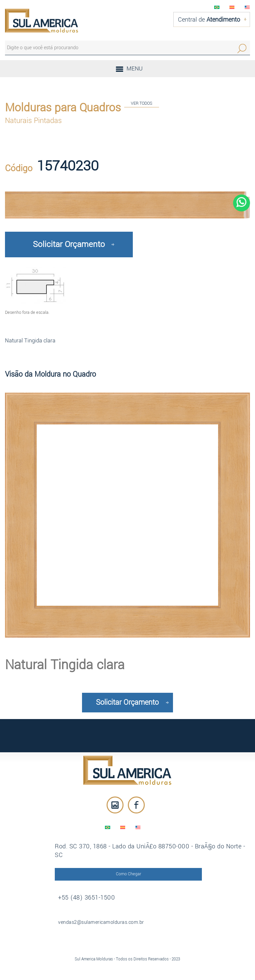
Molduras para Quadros (63, 108)
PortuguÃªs (217, 7)
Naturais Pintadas (33, 121)
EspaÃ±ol (232, 7)
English (247, 7)
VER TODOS (142, 103)
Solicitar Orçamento (69, 244)
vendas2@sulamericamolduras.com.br (101, 922)
